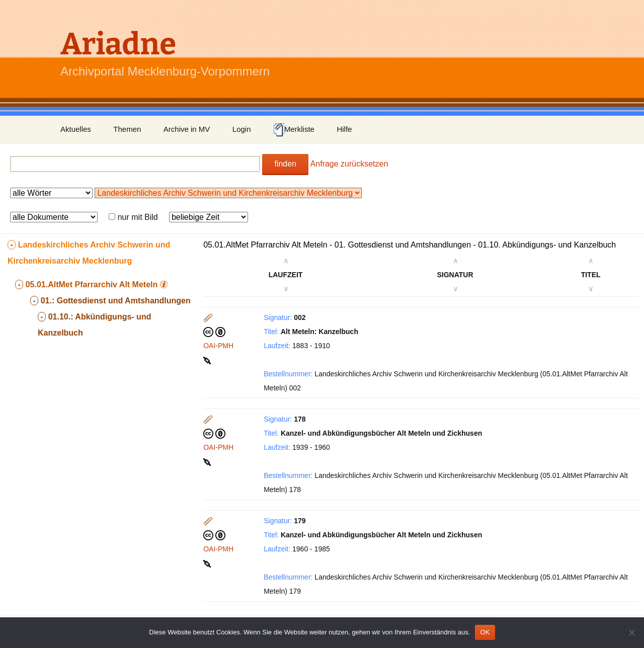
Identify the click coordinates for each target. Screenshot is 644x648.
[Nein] (631, 632)
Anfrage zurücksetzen (349, 164)
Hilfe (344, 129)
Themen (127, 129)
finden (285, 164)
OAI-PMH (218, 346)
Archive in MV (187, 129)
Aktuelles (76, 129)
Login (242, 129)
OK (485, 632)
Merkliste (294, 130)
